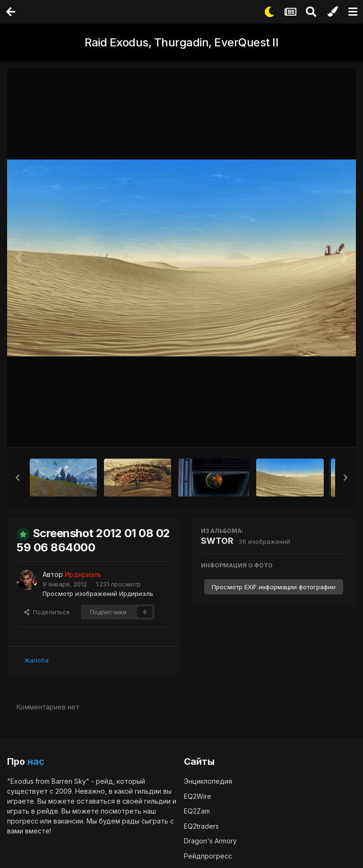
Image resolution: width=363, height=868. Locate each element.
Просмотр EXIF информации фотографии (274, 587)
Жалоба (36, 660)
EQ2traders (201, 826)
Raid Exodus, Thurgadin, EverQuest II (181, 42)
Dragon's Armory (210, 840)
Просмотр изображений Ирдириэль (98, 593)
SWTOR (217, 541)
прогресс (23, 820)
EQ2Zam (197, 810)
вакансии (68, 820)
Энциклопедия (208, 781)
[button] (17, 478)
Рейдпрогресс (208, 855)
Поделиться (47, 611)
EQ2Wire (198, 796)
